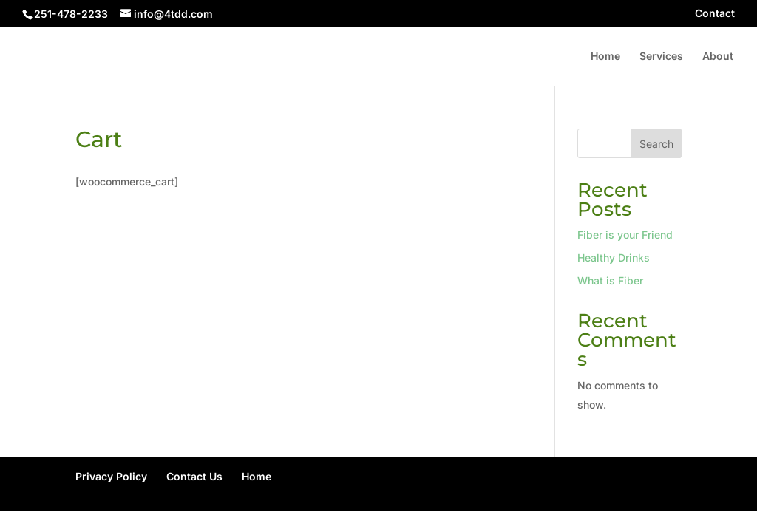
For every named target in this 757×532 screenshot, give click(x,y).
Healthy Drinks (614, 258)
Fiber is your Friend (625, 235)
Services (661, 57)
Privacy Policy (111, 476)
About (718, 57)
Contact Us (194, 476)
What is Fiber (610, 280)
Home (605, 57)
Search (656, 144)
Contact (715, 14)
